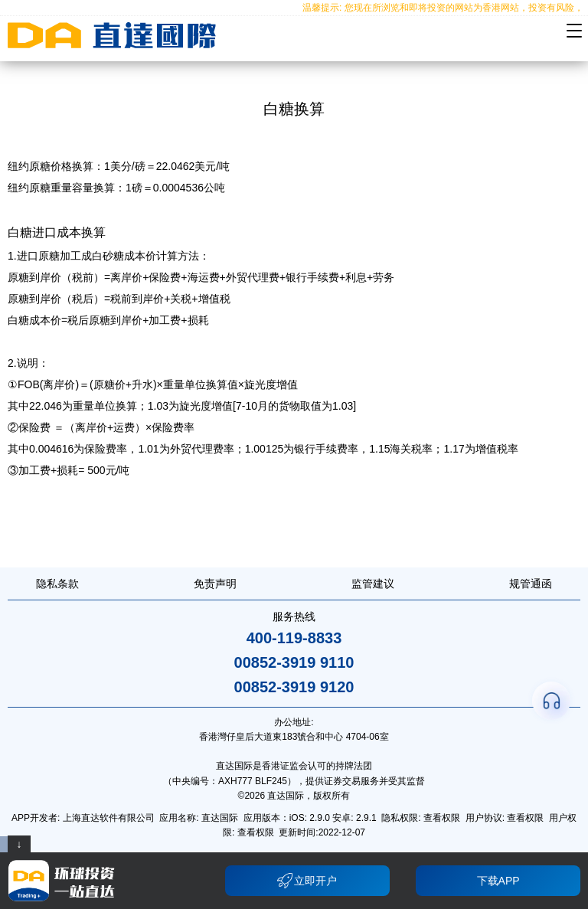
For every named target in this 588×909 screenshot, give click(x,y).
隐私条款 (57, 584)
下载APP (498, 881)
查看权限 (442, 818)
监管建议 (373, 584)
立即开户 (307, 881)
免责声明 (215, 584)
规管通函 (531, 584)
